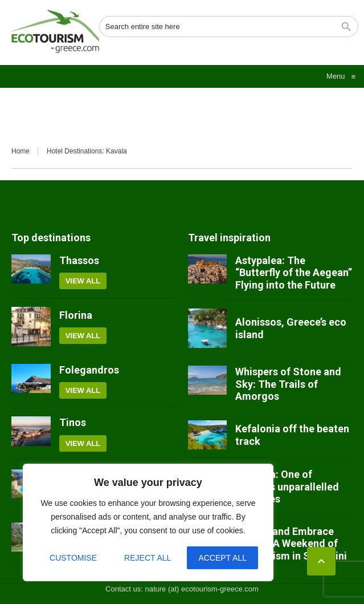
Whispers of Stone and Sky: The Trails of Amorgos (288, 384)
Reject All (148, 558)
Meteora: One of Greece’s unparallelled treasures (287, 487)
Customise (73, 558)
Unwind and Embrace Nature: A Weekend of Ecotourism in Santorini (291, 544)
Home (21, 151)
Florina (76, 315)
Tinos (73, 422)
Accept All (222, 558)
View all (83, 281)
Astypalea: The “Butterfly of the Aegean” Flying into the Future (294, 273)
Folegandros (89, 370)
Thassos (79, 260)
